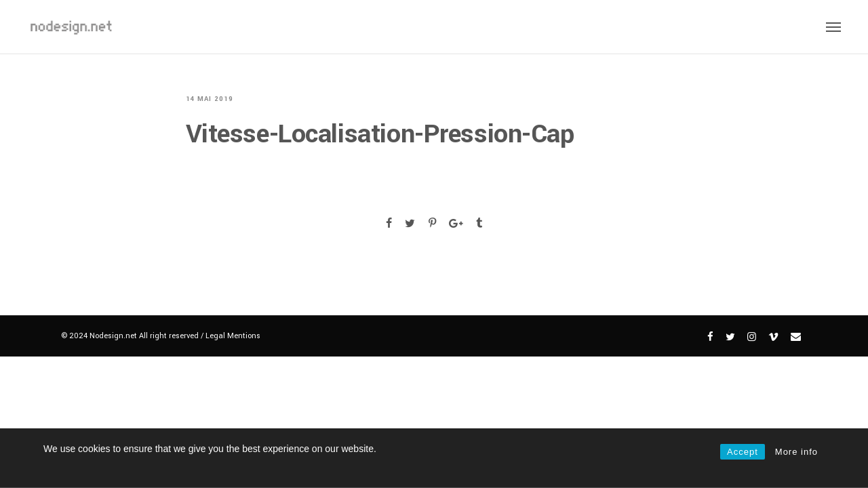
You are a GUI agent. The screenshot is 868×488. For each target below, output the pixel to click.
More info (796, 452)
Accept (743, 452)
